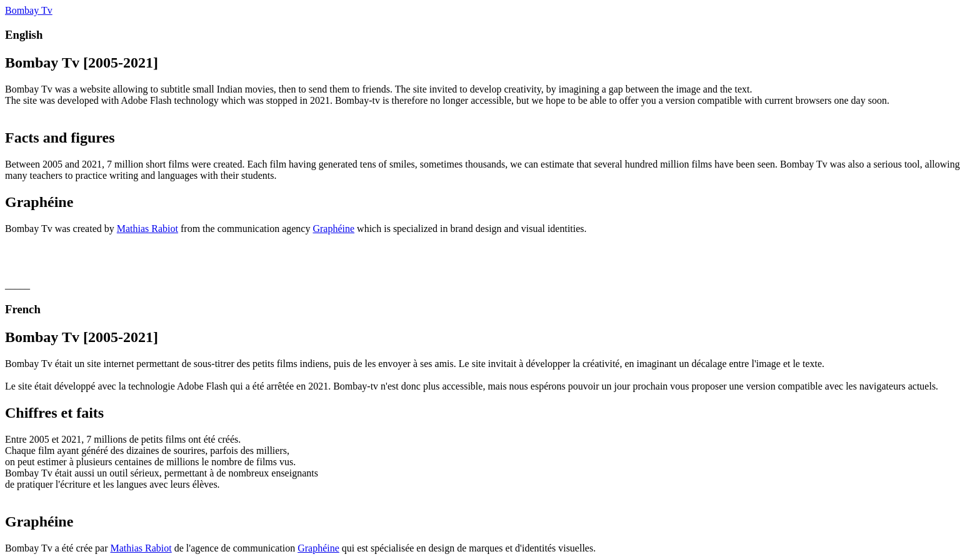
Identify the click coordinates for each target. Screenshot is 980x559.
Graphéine (333, 229)
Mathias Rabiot (147, 229)
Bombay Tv (29, 10)
